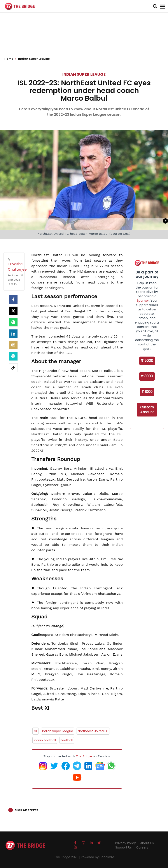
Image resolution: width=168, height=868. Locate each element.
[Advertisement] (84, 39)
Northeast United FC (93, 731)
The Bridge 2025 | (67, 857)
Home (10, 59)
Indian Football (45, 740)
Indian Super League (58, 731)
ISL (36, 731)
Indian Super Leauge (84, 74)
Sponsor (143, 301)
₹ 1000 (147, 392)
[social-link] (13, 368)
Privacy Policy (126, 843)
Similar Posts (26, 810)
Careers (142, 847)
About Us (147, 843)
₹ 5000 (147, 361)
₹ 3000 (147, 376)
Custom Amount (147, 410)
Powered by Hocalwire (98, 857)
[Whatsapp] (13, 322)
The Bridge (84, 756)
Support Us (123, 847)
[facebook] (13, 299)
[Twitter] (13, 311)
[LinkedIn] (13, 334)
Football (67, 740)
